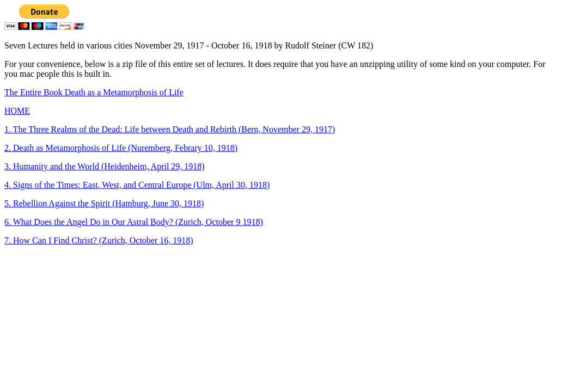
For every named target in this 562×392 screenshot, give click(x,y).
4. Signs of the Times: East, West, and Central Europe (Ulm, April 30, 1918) (137, 185)
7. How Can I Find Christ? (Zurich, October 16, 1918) (99, 240)
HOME (17, 111)
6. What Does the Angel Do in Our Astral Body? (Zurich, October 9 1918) (134, 222)
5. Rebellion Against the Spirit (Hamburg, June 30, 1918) (104, 203)
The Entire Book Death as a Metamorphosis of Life (94, 92)
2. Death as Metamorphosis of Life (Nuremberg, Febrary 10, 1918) (121, 148)
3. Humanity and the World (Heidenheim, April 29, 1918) (105, 166)
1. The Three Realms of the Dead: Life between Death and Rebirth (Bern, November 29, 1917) (170, 129)
